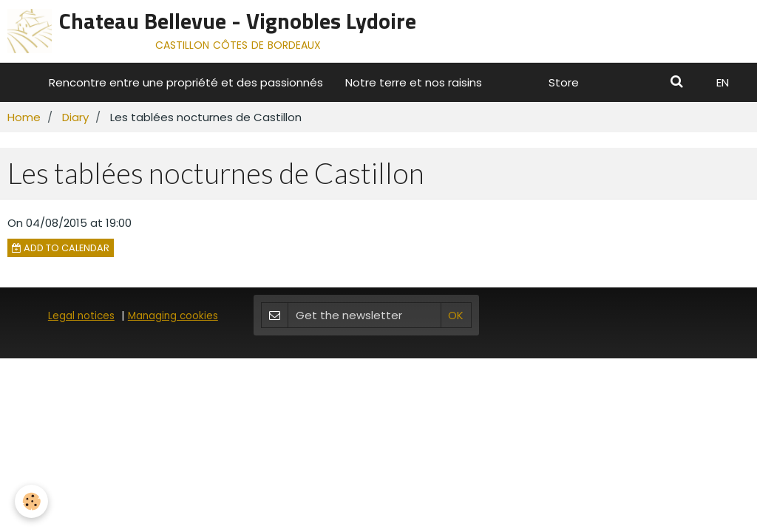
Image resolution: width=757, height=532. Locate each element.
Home (24, 117)
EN (723, 82)
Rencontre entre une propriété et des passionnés (186, 82)
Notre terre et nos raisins (414, 82)
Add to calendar (61, 248)
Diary (75, 117)
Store (564, 82)
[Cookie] (31, 501)
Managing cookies (173, 316)
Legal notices (81, 316)
